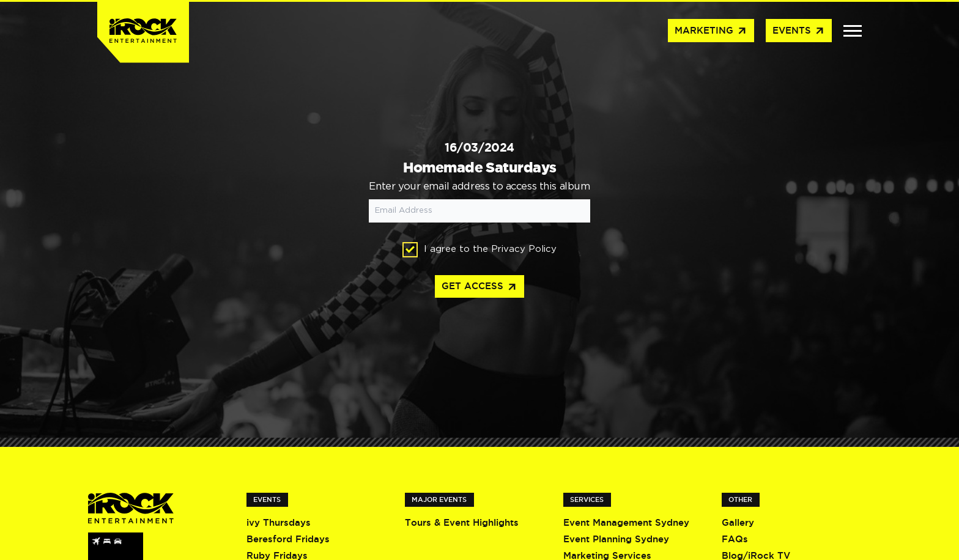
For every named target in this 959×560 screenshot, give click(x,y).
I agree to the (480, 250)
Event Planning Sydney (616, 539)
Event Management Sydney (626, 522)
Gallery (738, 522)
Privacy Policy (524, 249)
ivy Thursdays (279, 522)
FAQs (735, 539)
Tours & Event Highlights (462, 522)
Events (799, 31)
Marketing (711, 31)
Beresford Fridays (288, 539)
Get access (480, 287)
